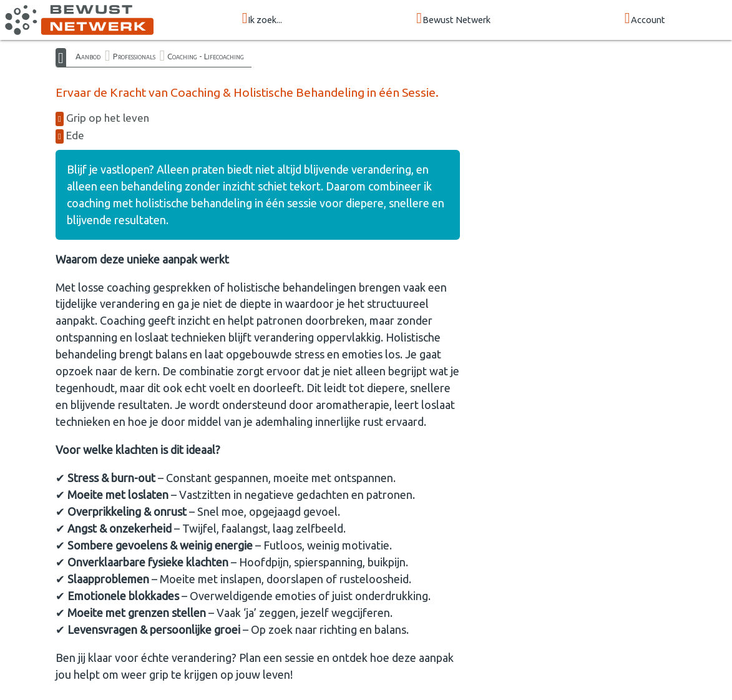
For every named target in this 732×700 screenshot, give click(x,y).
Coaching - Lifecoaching (206, 56)
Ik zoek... (262, 19)
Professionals (134, 56)
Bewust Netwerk (453, 19)
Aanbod (88, 56)
